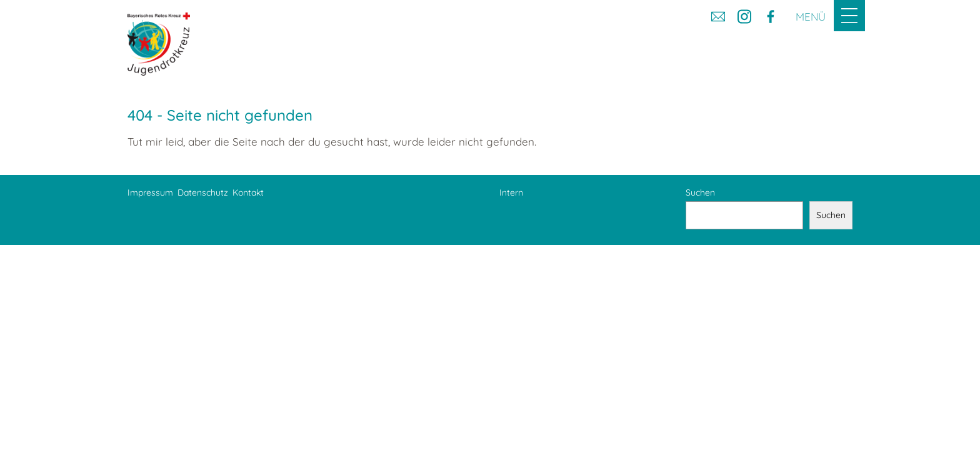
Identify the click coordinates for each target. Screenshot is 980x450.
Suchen (700, 192)
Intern (511, 192)
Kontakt (248, 192)
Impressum (150, 192)
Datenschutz (203, 192)
